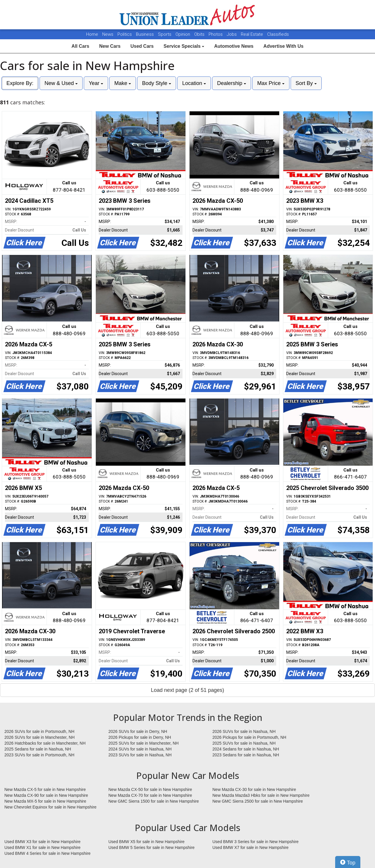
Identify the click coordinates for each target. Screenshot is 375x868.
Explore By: (20, 83)
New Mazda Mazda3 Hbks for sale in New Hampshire (261, 795)
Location (194, 83)
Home (92, 34)
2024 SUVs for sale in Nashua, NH (140, 749)
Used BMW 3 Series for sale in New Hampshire (255, 842)
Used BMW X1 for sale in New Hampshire (42, 847)
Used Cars (142, 46)
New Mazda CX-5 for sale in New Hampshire (45, 789)
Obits (200, 34)
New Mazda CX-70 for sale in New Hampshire (150, 795)
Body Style (157, 83)
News (108, 34)
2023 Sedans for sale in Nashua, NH (246, 755)
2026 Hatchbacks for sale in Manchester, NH (45, 743)
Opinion (183, 34)
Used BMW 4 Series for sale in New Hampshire (47, 853)
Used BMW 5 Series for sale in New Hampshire (151, 847)
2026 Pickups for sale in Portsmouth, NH (249, 737)
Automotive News (234, 46)
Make (123, 83)
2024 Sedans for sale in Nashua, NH (246, 749)
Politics (125, 34)
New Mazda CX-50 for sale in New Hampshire (150, 789)
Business (145, 34)
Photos (216, 34)
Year (96, 83)
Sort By (306, 83)
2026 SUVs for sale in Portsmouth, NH (39, 731)
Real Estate (253, 34)
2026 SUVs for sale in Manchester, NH (40, 737)
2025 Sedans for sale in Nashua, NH (38, 749)
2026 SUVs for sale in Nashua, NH (244, 731)
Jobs (232, 34)
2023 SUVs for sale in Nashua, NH (140, 755)
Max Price (271, 83)
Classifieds (278, 34)
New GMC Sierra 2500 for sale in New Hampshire (258, 801)
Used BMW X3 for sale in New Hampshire (42, 842)
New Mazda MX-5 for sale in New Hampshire (45, 801)
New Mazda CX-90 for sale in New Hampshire (46, 795)
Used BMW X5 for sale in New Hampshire (146, 842)
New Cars (110, 46)
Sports (165, 34)
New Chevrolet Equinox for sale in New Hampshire (50, 807)
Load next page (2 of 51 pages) (187, 690)
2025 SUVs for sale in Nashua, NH (244, 743)
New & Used (61, 83)
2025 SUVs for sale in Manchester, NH (144, 743)
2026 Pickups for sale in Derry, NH (140, 737)
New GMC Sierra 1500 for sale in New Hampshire (154, 801)
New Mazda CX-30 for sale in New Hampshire (254, 789)
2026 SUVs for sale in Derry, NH (138, 731)
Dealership (232, 83)
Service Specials (184, 46)
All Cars (80, 46)
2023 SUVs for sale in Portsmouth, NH (39, 755)
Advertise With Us (283, 46)
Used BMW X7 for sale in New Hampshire (250, 847)
